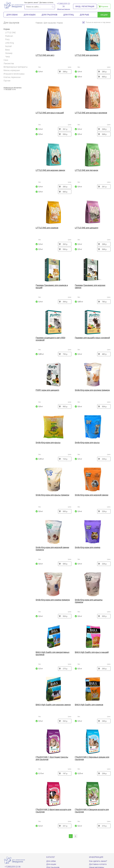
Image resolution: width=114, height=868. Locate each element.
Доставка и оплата (46, 2)
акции (104, 15)
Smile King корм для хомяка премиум (53, 600)
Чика (8, 57)
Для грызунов (49, 15)
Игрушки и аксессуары (14, 74)
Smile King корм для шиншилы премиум (89, 601)
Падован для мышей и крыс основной (92, 338)
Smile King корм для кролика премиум (92, 390)
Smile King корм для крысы (48, 443)
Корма (7, 29)
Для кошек (30, 15)
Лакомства (9, 63)
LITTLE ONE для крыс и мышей (50, 113)
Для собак (12, 15)
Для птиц (69, 15)
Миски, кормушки (12, 70)
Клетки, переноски (12, 77)
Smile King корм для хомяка (88, 547)
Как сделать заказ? (31, 2)
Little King (10, 43)
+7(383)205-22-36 (64, 5)
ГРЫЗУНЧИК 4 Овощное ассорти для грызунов (92, 811)
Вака (7, 50)
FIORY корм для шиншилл (47, 390)
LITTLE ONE (10, 33)
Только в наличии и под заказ (96, 22)
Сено (6, 60)
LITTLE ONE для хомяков (47, 228)
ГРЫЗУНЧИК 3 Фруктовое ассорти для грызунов (53, 811)
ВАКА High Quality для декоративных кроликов (52, 653)
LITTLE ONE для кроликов (87, 55)
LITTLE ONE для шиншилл (87, 228)
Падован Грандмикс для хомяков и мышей (52, 286)
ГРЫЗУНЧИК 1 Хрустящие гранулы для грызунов (52, 758)
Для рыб (84, 15)
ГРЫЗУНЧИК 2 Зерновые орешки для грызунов (92, 758)
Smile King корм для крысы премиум (52, 495)
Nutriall (8, 46)
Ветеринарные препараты (16, 67)
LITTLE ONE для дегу (45, 55)
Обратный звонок (64, 9)
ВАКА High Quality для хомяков (89, 705)
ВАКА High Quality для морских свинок (53, 705)
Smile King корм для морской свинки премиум (52, 549)
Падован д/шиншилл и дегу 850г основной (51, 339)
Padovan (9, 36)
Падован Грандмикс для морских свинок (90, 286)
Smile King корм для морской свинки (92, 495)
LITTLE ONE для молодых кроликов (91, 113)
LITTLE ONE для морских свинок (50, 170)
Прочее (7, 81)
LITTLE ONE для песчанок (86, 170)
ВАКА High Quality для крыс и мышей (92, 652)
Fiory (7, 39)
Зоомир (9, 53)
